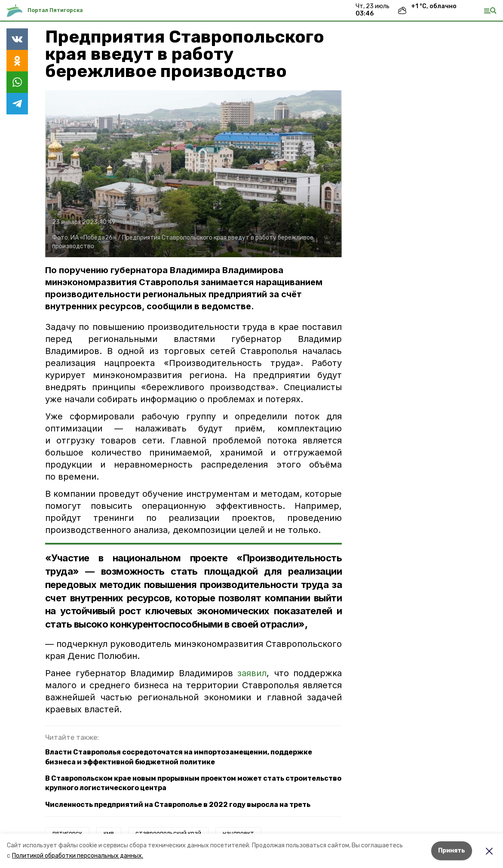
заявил (252, 673)
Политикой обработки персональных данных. (78, 856)
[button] (193, 174)
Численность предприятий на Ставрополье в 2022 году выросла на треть (178, 805)
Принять (452, 851)
